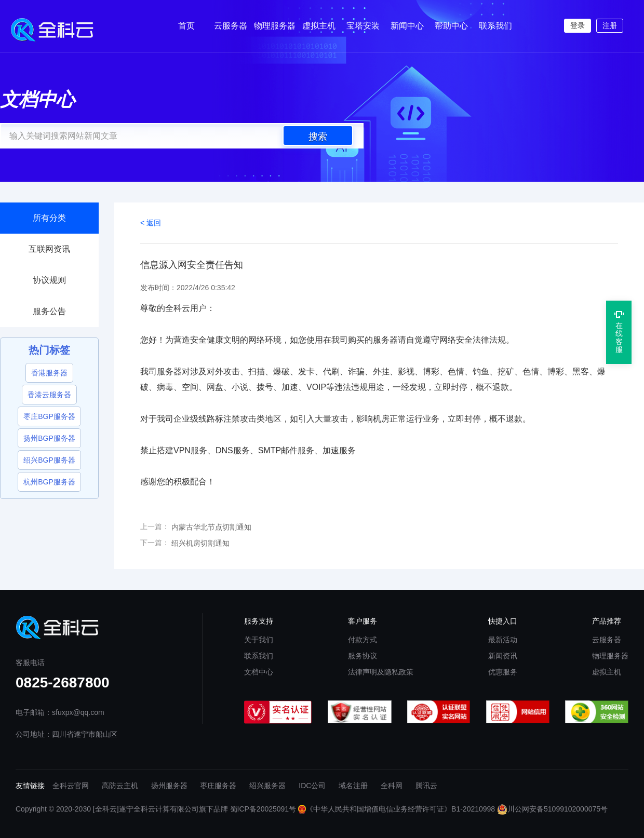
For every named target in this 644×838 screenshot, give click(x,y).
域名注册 (353, 786)
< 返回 (151, 223)
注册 (610, 25)
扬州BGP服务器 (49, 438)
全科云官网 (71, 786)
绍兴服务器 (267, 786)
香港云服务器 (49, 395)
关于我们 (259, 640)
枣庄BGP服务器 (49, 416)
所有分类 (49, 218)
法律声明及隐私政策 (381, 672)
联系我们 (495, 26)
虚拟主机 (319, 26)
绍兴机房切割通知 (200, 543)
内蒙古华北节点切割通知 (211, 527)
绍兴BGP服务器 (49, 460)
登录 (578, 25)
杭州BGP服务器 (49, 482)
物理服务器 (275, 26)
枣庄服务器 (218, 786)
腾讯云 (426, 786)
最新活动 (503, 640)
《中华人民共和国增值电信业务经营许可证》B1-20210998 (397, 809)
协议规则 (49, 280)
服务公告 (49, 311)
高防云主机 (120, 786)
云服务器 (231, 26)
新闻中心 (407, 26)
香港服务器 (49, 373)
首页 (186, 26)
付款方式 (363, 640)
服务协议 (363, 656)
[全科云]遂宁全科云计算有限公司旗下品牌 (160, 809)
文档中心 (259, 672)
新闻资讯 (503, 656)
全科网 (392, 786)
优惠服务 (503, 672)
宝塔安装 (363, 26)
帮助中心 (451, 26)
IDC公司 (312, 786)
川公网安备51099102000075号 (552, 809)
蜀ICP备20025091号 (263, 809)
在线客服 (619, 332)
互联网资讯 (49, 249)
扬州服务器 (169, 786)
